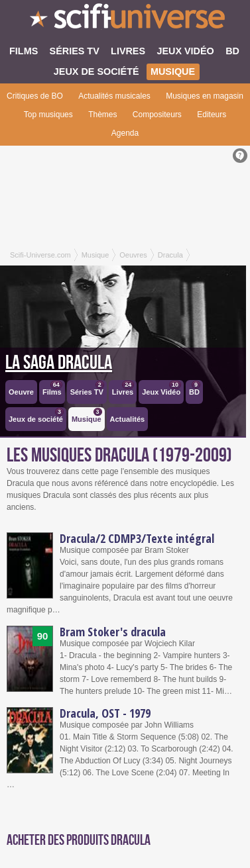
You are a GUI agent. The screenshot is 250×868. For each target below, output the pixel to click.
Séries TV (87, 388)
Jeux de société (36, 415)
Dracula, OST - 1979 (105, 713)
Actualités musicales (114, 96)
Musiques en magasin (205, 96)
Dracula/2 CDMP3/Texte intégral (137, 538)
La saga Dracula (59, 363)
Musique (87, 415)
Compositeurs (157, 115)
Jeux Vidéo (161, 388)
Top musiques (48, 115)
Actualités (128, 419)
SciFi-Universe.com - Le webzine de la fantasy (125, 20)
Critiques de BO (35, 96)
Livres (123, 388)
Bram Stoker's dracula (113, 632)
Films (52, 388)
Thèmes (102, 115)
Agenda (125, 133)
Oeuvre (21, 392)
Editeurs (212, 115)
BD (195, 388)
